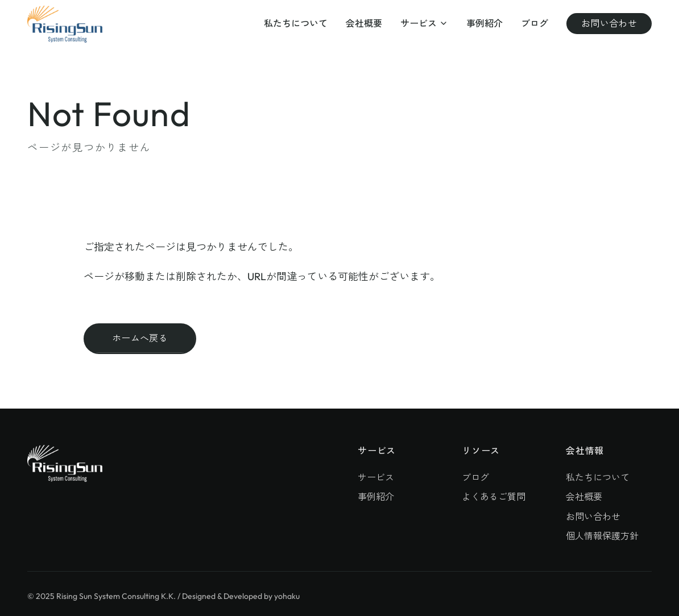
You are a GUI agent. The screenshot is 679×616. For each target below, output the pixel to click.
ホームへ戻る (140, 338)
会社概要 (364, 23)
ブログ (535, 23)
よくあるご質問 (494, 497)
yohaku (287, 596)
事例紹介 (485, 23)
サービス (424, 23)
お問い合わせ (609, 23)
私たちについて (296, 23)
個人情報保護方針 (602, 536)
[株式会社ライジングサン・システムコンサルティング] (65, 24)
